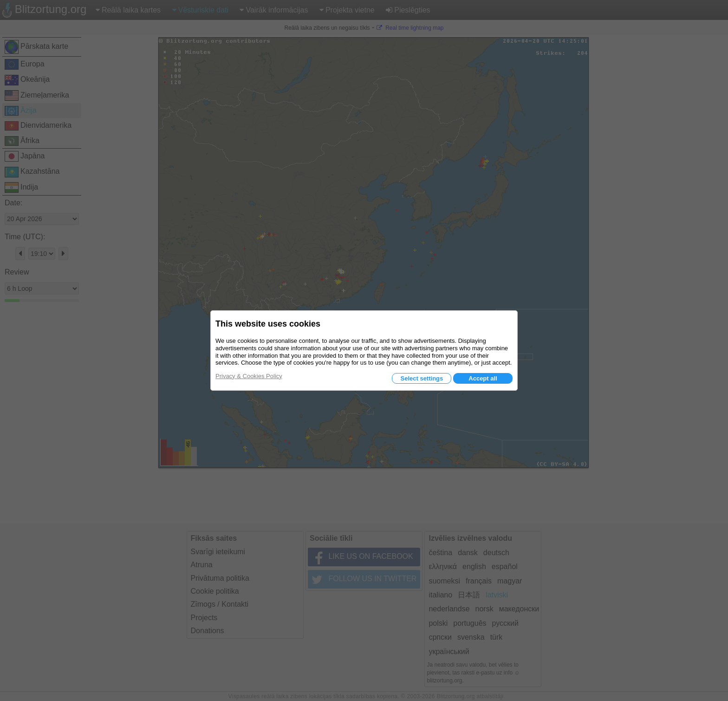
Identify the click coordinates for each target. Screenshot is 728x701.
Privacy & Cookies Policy (249, 376)
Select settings (422, 378)
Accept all (483, 378)
